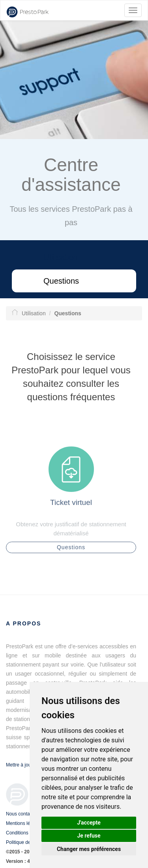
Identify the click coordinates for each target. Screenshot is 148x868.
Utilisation (61, 257)
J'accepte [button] (89, 823)
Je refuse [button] (89, 836)
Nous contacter (22, 814)
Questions (61, 281)
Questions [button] (71, 550)
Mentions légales (24, 823)
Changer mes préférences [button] (89, 849)
